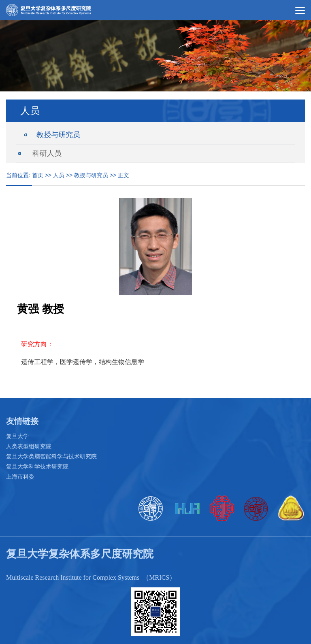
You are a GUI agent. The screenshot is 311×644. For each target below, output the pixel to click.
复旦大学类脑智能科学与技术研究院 (51, 456)
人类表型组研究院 (29, 446)
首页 (38, 175)
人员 (59, 175)
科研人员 (47, 153)
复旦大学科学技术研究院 (37, 466)
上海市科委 (20, 477)
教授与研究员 (58, 135)
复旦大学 (17, 436)
